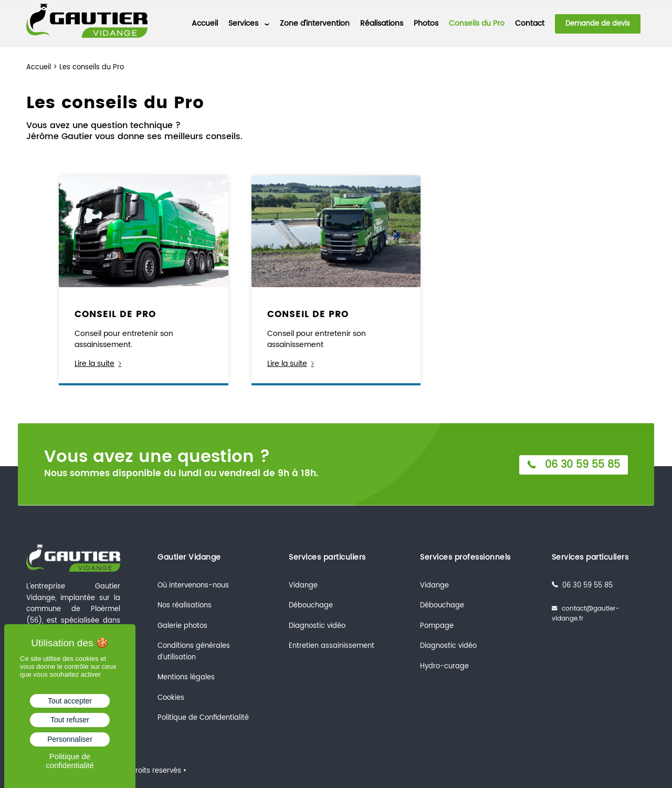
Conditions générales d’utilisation (194, 652)
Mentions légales (186, 677)
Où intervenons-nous (193, 586)
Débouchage (311, 606)
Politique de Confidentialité (203, 718)
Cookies (171, 698)
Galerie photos (182, 626)
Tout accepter (70, 701)
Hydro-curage (444, 666)
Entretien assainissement (332, 646)
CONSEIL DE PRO (115, 314)
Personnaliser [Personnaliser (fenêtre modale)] (70, 739)
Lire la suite (100, 364)
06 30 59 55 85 (572, 464)
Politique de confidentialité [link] (70, 761)
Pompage (437, 626)
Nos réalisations (185, 606)
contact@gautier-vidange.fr (585, 614)
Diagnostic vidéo (317, 626)
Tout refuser (70, 720)
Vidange (303, 586)
